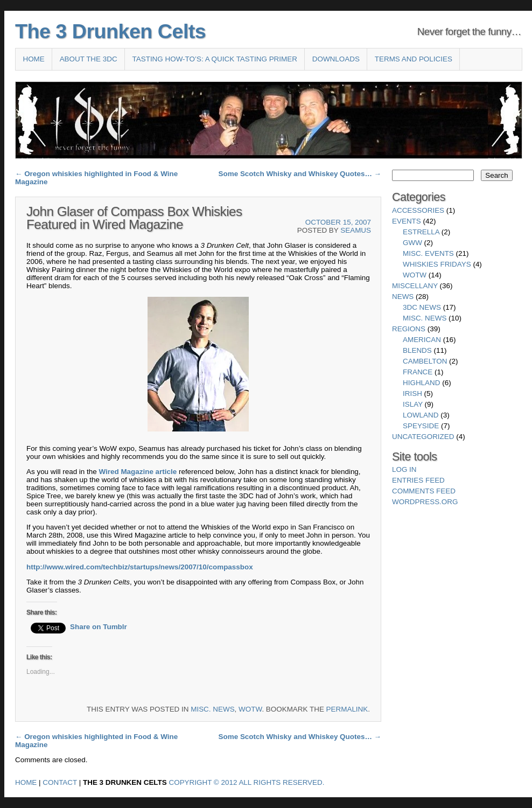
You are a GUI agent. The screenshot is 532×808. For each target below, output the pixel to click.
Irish (412, 393)
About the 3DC (89, 59)
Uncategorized (423, 437)
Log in (404, 469)
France (418, 372)
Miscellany (415, 286)
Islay (413, 404)
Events (407, 221)
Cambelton (425, 361)
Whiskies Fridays (437, 264)
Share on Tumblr (99, 627)
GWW (412, 243)
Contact (60, 782)
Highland (421, 383)
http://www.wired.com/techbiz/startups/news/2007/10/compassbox (140, 567)
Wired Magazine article (138, 472)
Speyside (421, 426)
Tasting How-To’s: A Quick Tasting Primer (215, 59)
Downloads (336, 59)
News (403, 297)
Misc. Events (428, 253)
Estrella (421, 232)
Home (33, 59)
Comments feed (424, 491)
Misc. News (212, 709)
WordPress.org (425, 502)
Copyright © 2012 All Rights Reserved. (247, 782)
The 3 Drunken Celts (110, 31)
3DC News (422, 307)
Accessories (418, 210)
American (422, 340)
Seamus (356, 230)
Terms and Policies (414, 59)
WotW (250, 709)
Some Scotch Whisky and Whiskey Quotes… (300, 174)
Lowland (421, 415)
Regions (409, 329)
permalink (347, 709)
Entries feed (418, 480)
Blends (417, 350)
